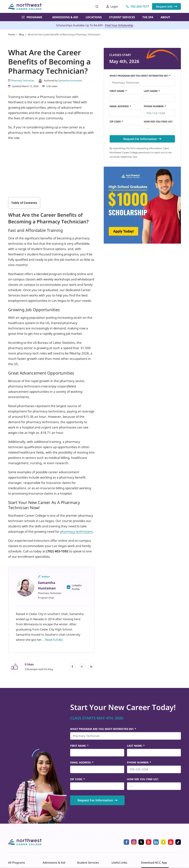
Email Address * (120, 106)
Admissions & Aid (65, 17)
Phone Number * (155, 106)
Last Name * (152, 91)
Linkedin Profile (74, 587)
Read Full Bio (54, 640)
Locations (94, 17)
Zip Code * (116, 122)
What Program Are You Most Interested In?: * (140, 76)
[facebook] (72, 667)
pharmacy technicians (76, 531)
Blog (21, 34)
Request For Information (142, 139)
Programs (32, 17)
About (165, 17)
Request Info (166, 6)
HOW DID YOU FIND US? (158, 122)
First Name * (118, 91)
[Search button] (97, 7)
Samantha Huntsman (70, 80)
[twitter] (82, 667)
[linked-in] (91, 667)
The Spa (148, 17)
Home (12, 34)
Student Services (122, 17)
